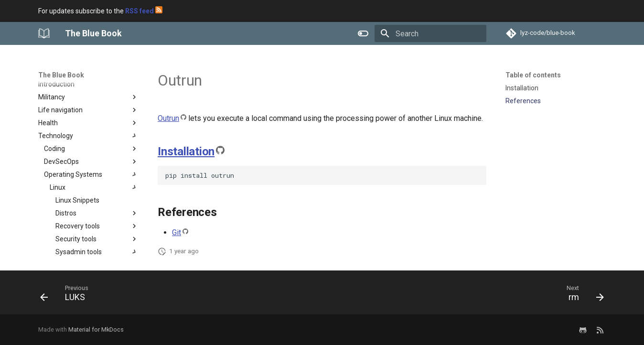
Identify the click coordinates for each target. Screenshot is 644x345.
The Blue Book (61, 75)
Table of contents (533, 75)
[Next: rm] (582, 295)
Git (177, 232)
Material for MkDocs (96, 329)
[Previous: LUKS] (68, 295)
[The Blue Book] (44, 33)
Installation (186, 151)
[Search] (430, 33)
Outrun (168, 118)
